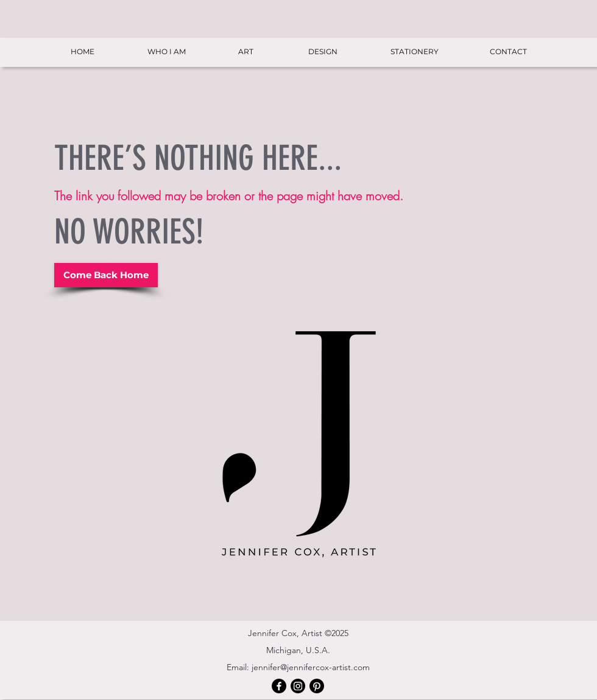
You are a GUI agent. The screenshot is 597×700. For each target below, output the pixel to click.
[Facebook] (279, 686)
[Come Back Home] (106, 275)
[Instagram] (298, 686)
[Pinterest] (317, 686)
